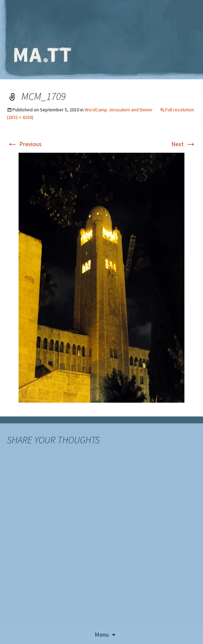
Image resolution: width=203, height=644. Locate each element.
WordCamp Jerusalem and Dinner (119, 110)
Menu (102, 635)
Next (184, 144)
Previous (24, 144)
